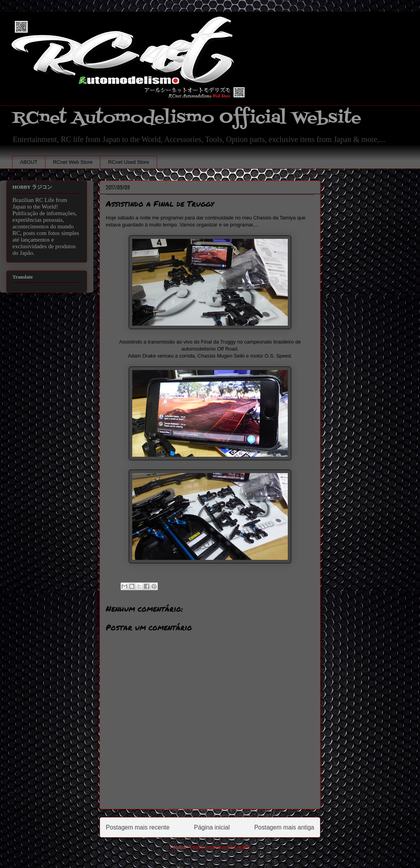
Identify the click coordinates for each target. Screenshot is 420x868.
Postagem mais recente (138, 827)
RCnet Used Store (129, 162)
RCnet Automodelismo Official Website (187, 118)
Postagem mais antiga (284, 827)
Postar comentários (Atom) (220, 847)
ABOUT (29, 162)
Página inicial (212, 827)
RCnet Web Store (73, 162)
